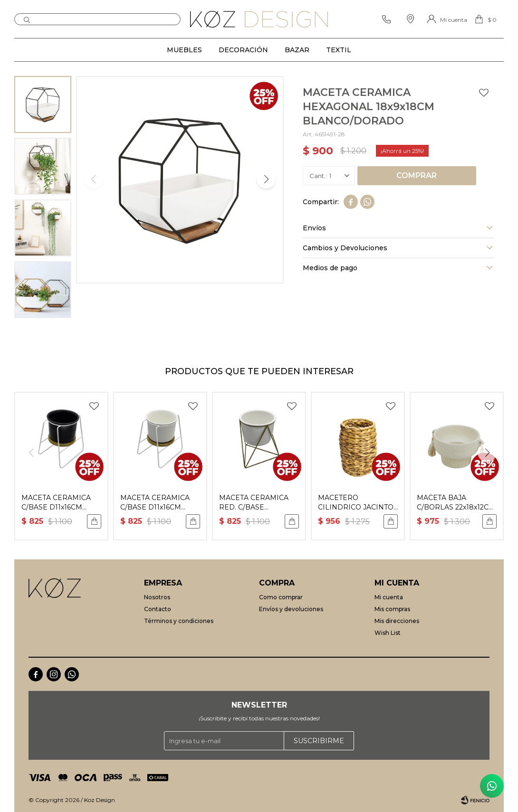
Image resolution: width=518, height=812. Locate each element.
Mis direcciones (397, 621)
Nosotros (157, 597)
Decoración (243, 50)
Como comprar (281, 597)
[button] (266, 179)
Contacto (158, 609)
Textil (339, 50)
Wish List (388, 633)
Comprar (417, 175)
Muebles (184, 50)
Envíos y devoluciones (291, 609)
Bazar (297, 50)
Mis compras (392, 609)
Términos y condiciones (179, 621)
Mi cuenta (389, 597)
